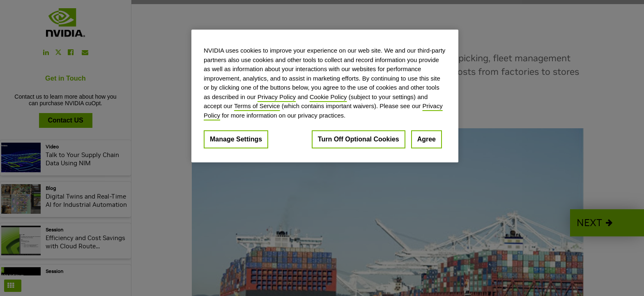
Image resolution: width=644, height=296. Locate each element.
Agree (427, 139)
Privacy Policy (277, 97)
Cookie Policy (328, 97)
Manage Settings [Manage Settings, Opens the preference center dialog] (236, 139)
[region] (325, 96)
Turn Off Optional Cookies (359, 139)
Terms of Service (257, 106)
